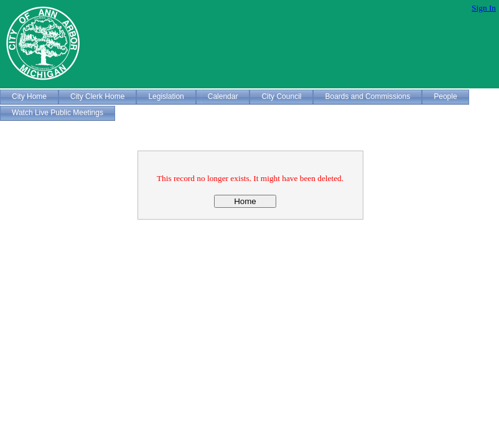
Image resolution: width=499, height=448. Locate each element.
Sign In (484, 8)
